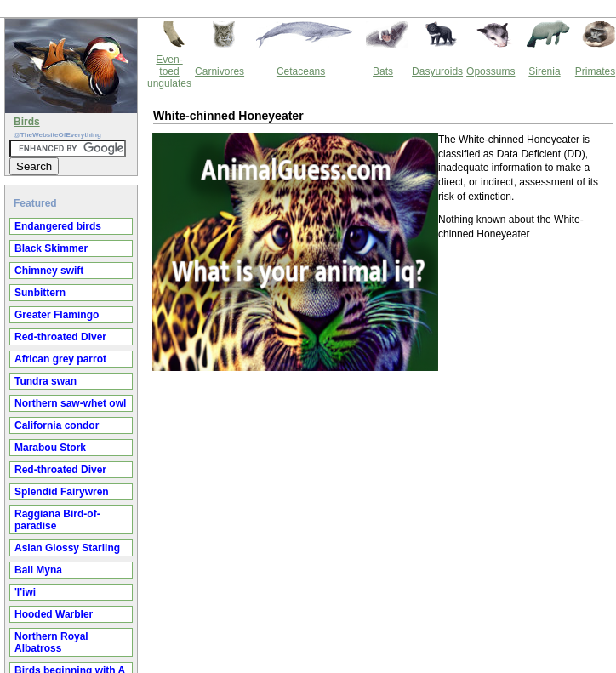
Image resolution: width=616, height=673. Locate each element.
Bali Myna (38, 570)
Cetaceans (301, 71)
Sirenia (544, 71)
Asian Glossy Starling (67, 548)
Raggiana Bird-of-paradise (57, 520)
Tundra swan (46, 381)
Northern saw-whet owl (70, 403)
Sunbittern (40, 293)
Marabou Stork (50, 448)
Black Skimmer (51, 248)
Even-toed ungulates (169, 71)
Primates (595, 71)
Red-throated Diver (60, 337)
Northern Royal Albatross (51, 642)
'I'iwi (25, 592)
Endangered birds (58, 226)
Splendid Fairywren (62, 492)
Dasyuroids (437, 71)
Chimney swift (49, 271)
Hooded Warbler (54, 614)
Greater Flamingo (57, 315)
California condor (57, 425)
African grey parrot (60, 359)
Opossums (491, 71)
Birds (27, 122)
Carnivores (220, 71)
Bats (383, 71)
